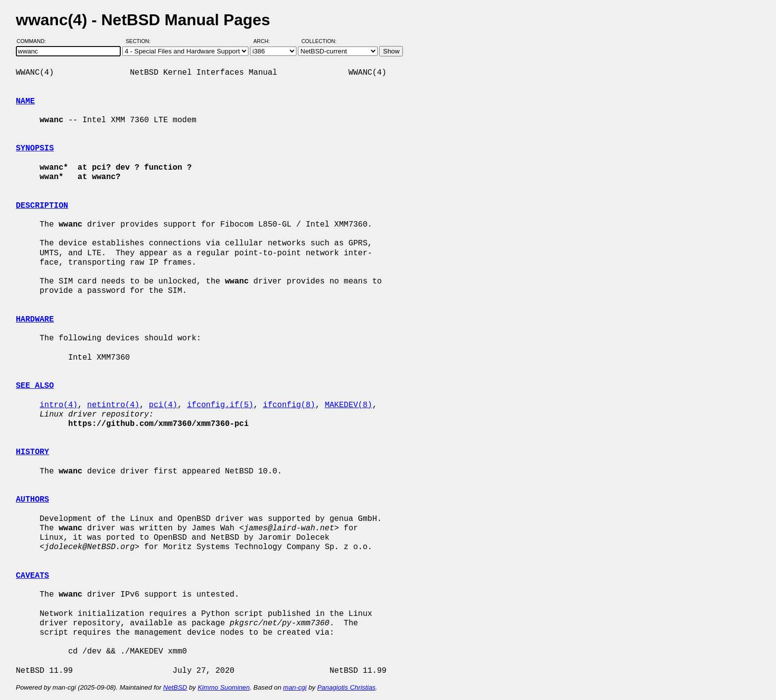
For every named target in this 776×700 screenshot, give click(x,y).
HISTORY (32, 452)
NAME (25, 101)
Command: (34, 41)
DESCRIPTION (42, 206)
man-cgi (295, 687)
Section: (140, 41)
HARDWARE (35, 320)
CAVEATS (32, 576)
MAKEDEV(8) (348, 405)
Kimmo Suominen (223, 687)
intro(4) (59, 405)
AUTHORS (32, 500)
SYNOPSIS (35, 148)
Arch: (266, 41)
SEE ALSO (35, 386)
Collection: (319, 41)
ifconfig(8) (289, 405)
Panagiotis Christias (346, 687)
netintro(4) (113, 405)
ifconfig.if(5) (220, 405)
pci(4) (163, 405)
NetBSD (175, 687)
